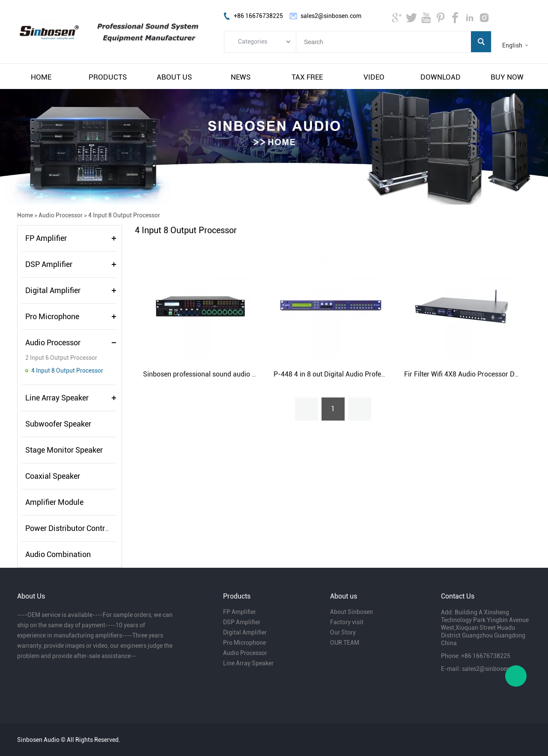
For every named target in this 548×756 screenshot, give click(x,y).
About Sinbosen (351, 612)
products (108, 77)
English (512, 45)
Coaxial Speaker (53, 476)
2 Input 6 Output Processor (61, 358)
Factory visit (347, 622)
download (441, 77)
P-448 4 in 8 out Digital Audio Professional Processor (354, 374)
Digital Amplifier (53, 290)
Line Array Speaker (57, 398)
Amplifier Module (54, 502)
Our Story (343, 632)
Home (25, 215)
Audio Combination (58, 554)
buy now (507, 77)
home (41, 77)
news (241, 77)
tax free (307, 77)
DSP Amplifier (49, 264)
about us (174, 77)
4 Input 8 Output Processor (124, 215)
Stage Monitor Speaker (64, 450)
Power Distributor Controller (73, 528)
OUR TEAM (345, 643)
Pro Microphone (52, 316)
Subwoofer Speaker (58, 424)
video (374, 77)
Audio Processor (61, 215)
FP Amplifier (46, 238)
